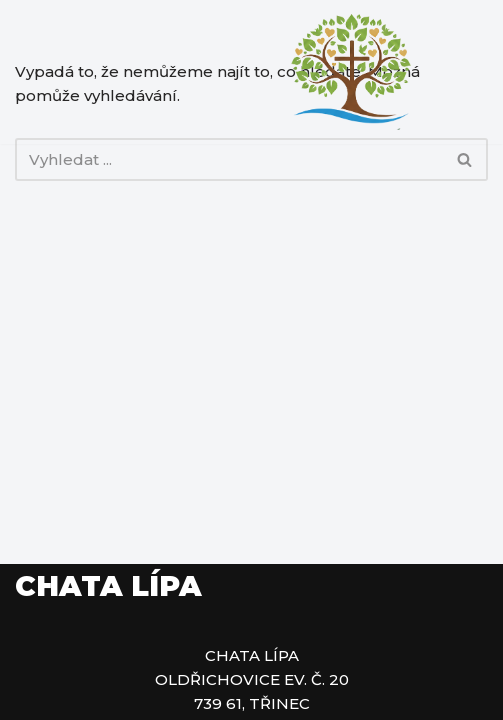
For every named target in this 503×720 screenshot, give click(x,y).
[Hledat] (229, 159)
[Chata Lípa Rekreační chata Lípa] (351, 72)
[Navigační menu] (464, 72)
